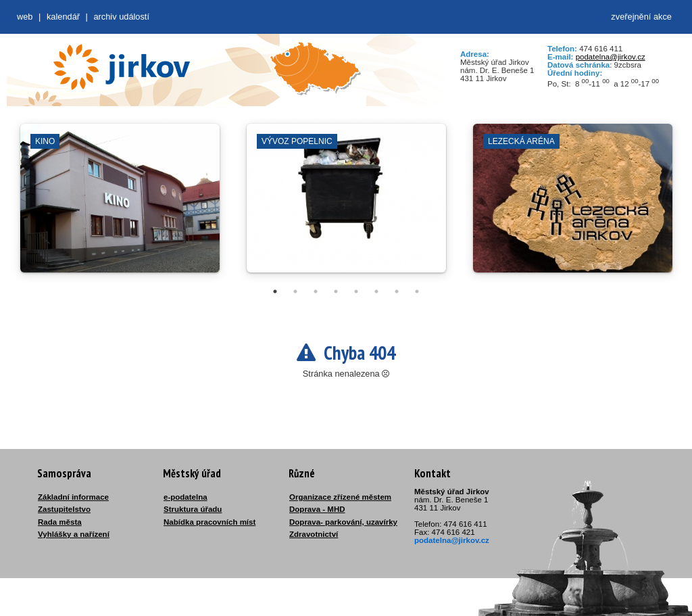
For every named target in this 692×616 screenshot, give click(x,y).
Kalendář (63, 17)
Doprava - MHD (317, 509)
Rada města (60, 522)
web (25, 17)
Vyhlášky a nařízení (74, 534)
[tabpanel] (120, 205)
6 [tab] (376, 291)
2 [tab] (295, 291)
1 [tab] (275, 291)
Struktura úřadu (193, 509)
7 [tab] (397, 291)
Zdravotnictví (314, 534)
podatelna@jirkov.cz (611, 57)
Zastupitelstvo (64, 509)
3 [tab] (316, 291)
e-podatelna (186, 497)
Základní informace (73, 497)
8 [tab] (417, 291)
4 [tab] (336, 291)
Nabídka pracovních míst (209, 522)
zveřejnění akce (641, 17)
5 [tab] (356, 291)
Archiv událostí (121, 17)
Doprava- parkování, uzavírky (343, 522)
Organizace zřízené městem (340, 497)
